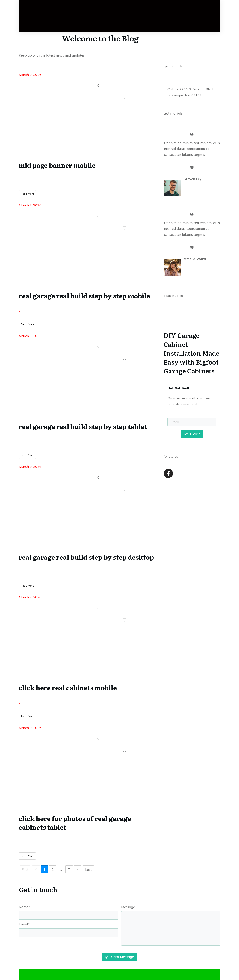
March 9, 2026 (30, 78)
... (20, 184)
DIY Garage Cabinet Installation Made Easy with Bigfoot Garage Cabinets (192, 348)
